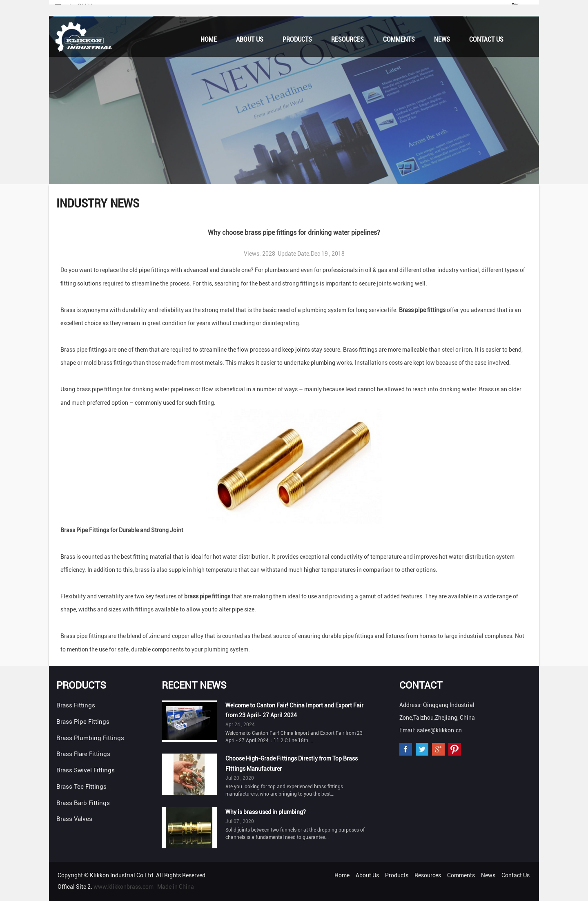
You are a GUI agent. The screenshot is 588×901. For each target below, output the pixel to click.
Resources (347, 39)
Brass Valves (74, 819)
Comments (399, 39)
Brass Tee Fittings (81, 787)
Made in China (176, 887)
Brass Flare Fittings (83, 754)
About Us (250, 39)
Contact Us (486, 39)
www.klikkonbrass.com (124, 887)
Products (297, 39)
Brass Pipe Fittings (83, 722)
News (442, 39)
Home (209, 39)
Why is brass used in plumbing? (266, 812)
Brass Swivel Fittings (86, 770)
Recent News (194, 685)
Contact (421, 685)
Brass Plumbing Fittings (90, 738)
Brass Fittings (76, 705)
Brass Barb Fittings (83, 803)
